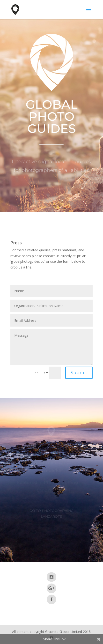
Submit (79, 372)
